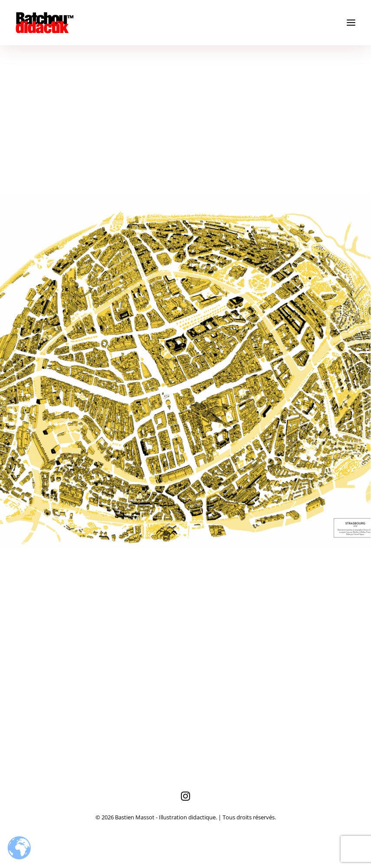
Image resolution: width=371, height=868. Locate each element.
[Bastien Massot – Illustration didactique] (185, 23)
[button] (351, 23)
